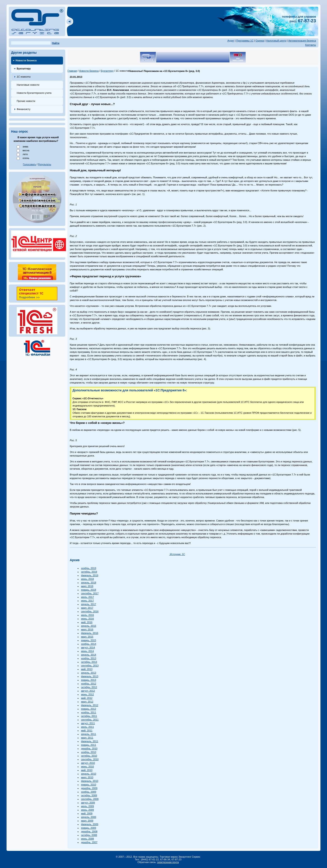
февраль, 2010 (90, 781)
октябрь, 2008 (89, 835)
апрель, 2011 (89, 734)
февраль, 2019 (90, 575)
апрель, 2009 (89, 817)
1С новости (24, 77)
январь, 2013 (89, 680)
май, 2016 (87, 622)
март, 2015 (87, 637)
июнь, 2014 (88, 651)
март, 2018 (87, 586)
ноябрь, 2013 (89, 658)
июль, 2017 (88, 597)
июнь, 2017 (88, 601)
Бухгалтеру (24, 69)
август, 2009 (88, 803)
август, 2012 (88, 691)
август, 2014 (88, 648)
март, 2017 (87, 608)
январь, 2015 (89, 640)
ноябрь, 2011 (89, 712)
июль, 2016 (88, 615)
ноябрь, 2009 (89, 792)
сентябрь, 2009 (90, 799)
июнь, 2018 (88, 579)
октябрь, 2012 (89, 687)
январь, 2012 (89, 709)
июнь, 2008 (88, 839)
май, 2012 (87, 698)
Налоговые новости (28, 85)
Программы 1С (245, 41)
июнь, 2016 (88, 619)
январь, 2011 (89, 745)
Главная (72, 71)
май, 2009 (87, 813)
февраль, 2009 (90, 824)
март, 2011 (87, 738)
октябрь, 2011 (89, 716)
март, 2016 (87, 629)
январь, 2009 (89, 828)
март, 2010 (87, 777)
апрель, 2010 (89, 774)
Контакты (311, 45)
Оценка (260, 41)
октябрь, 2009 (89, 795)
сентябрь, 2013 (90, 666)
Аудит (231, 41)
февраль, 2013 (90, 676)
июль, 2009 (88, 806)
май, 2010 (87, 770)
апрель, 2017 (89, 604)
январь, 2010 (89, 785)
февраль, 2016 (90, 633)
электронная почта (168, 862)
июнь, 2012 (88, 694)
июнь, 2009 (88, 810)
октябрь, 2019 (89, 572)
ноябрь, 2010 (89, 752)
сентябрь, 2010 (90, 759)
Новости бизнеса (26, 60)
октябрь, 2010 (89, 756)
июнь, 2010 (88, 767)
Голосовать (29, 164)
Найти (56, 43)
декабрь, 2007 (89, 842)
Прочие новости (26, 101)
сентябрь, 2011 (90, 720)
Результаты (45, 164)
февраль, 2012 (90, 705)
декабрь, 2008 (89, 831)
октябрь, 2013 (89, 662)
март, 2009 (87, 821)
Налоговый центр (276, 41)
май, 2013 (87, 669)
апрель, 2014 (89, 655)
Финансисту (24, 109)
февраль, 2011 (90, 741)
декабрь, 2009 (89, 788)
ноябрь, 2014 (89, 644)
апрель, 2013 (89, 673)
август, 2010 (88, 763)
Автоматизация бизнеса (302, 41)
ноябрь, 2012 (89, 684)
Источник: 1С (177, 554)
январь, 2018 (89, 590)
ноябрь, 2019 (89, 568)
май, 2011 (87, 730)
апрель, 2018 (89, 583)
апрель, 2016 (89, 626)
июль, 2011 (88, 727)
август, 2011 (88, 723)
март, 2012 (87, 702)
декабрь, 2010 (89, 749)
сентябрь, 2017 (90, 593)
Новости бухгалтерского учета (34, 93)
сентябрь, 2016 (90, 611)
